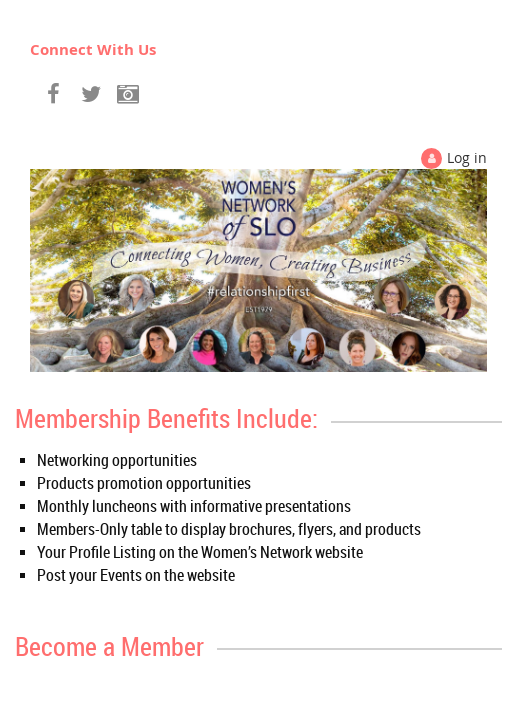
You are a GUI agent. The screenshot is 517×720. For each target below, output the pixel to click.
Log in (467, 157)
